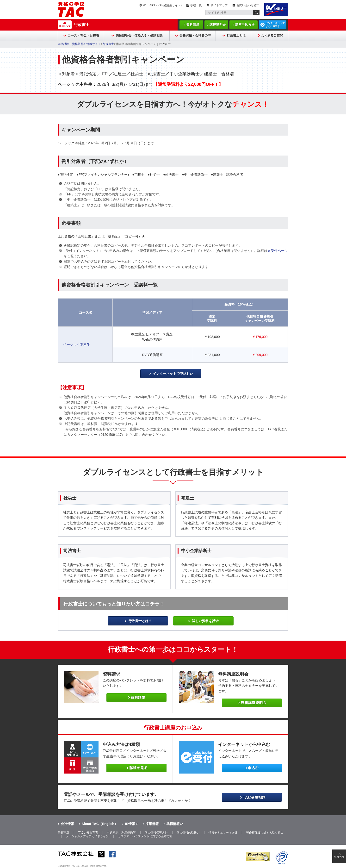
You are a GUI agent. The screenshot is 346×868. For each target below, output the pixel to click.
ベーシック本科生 (77, 344)
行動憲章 (63, 833)
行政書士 (82, 25)
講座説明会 (218, 25)
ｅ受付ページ (278, 251)
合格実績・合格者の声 (195, 35)
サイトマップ (219, 5)
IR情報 (130, 824)
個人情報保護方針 (156, 833)
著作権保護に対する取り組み (265, 833)
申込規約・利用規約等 (121, 833)
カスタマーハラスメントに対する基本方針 (145, 836)
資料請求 (193, 25)
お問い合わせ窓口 (248, 5)
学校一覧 (196, 5)
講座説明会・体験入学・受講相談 (139, 35)
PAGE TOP (339, 857)
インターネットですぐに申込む (275, 25)
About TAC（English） (100, 824)
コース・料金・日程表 (83, 35)
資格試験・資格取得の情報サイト (79, 44)
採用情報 (152, 824)
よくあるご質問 (272, 35)
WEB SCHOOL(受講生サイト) (162, 5)
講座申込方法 (245, 25)
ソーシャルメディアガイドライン (87, 836)
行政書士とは (236, 35)
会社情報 (67, 824)
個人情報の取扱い (188, 833)
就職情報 (173, 824)
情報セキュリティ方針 (223, 833)
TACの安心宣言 (88, 833)
